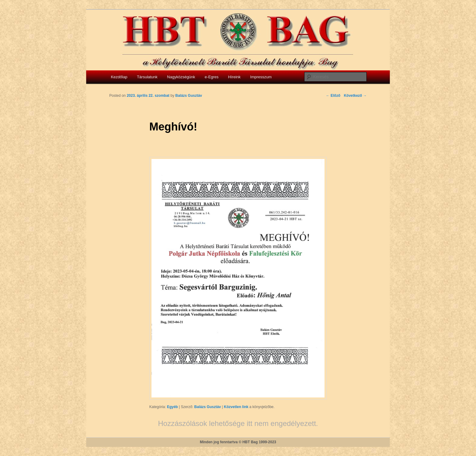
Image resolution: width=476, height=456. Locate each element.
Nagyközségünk (181, 77)
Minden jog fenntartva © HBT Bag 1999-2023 (238, 442)
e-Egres (212, 77)
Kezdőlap (119, 77)
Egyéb (172, 407)
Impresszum (261, 77)
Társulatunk (147, 77)
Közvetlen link (237, 407)
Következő (355, 96)
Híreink (234, 77)
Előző (333, 96)
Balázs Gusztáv (208, 407)
